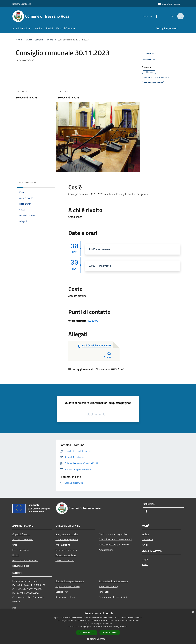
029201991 (93, 321)
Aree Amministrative (23, 539)
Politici (16, 555)
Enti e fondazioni (21, 550)
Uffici (15, 545)
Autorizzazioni (106, 550)
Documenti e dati (21, 566)
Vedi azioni (149, 60)
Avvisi (145, 545)
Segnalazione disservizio (67, 586)
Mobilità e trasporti (65, 560)
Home (19, 40)
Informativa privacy (108, 586)
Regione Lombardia (22, 4)
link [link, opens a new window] (126, 626)
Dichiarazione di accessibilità (113, 597)
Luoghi (145, 559)
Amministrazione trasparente (113, 581)
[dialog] (98, 627)
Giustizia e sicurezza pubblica (113, 534)
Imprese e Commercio (66, 550)
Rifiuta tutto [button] (110, 632)
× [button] (193, 612)
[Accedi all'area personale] (169, 4)
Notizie (145, 534)
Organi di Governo (21, 534)
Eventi (50, 40)
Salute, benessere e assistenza (114, 545)
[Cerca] (180, 16)
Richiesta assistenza (66, 597)
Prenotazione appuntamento (70, 581)
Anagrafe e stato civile (67, 534)
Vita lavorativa (63, 545)
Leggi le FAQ (62, 592)
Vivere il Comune (35, 40)
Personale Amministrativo (25, 560)
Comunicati (147, 539)
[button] (98, 639)
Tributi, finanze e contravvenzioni (115, 539)
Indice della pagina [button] (28, 183)
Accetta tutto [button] (87, 633)
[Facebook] (154, 16)
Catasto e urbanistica (66, 555)
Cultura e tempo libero (67, 539)
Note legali (104, 592)
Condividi (149, 54)
